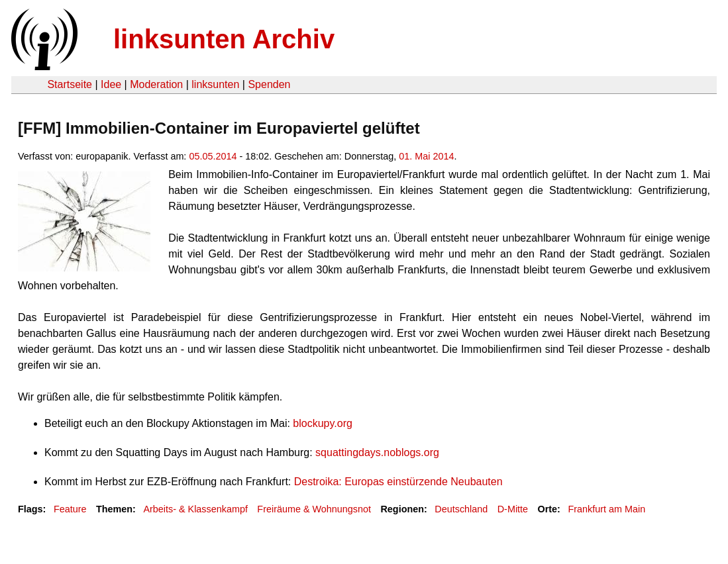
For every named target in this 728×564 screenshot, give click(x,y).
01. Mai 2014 (426, 156)
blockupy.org (323, 423)
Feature (70, 509)
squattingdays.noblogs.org (377, 452)
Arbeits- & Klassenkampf (195, 509)
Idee (111, 84)
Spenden (269, 84)
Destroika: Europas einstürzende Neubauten (398, 482)
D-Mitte (513, 509)
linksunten (215, 84)
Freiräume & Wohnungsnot (314, 509)
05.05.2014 (213, 156)
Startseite (70, 84)
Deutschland (461, 509)
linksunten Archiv (224, 39)
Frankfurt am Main (606, 509)
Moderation (156, 84)
